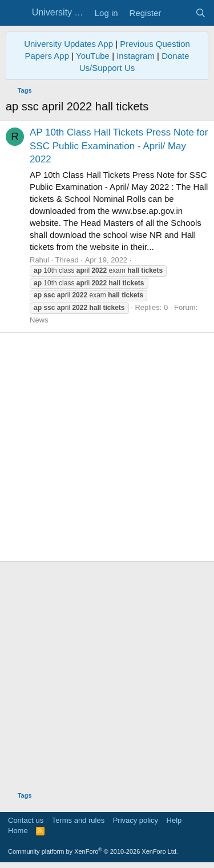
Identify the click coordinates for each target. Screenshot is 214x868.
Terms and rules (78, 820)
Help (174, 820)
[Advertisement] (107, 447)
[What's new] (178, 13)
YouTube (93, 56)
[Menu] (16, 13)
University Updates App (68, 44)
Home (18, 831)
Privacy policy (136, 820)
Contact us (26, 820)
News (39, 320)
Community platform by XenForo (93, 851)
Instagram (136, 56)
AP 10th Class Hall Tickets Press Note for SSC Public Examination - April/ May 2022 (119, 146)
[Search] (201, 13)
